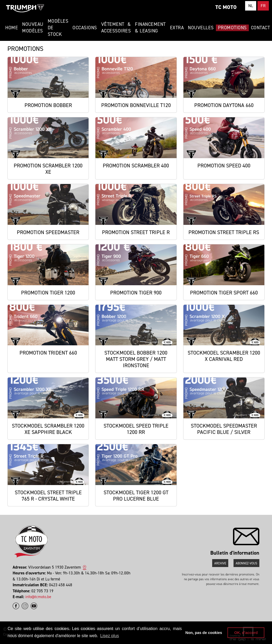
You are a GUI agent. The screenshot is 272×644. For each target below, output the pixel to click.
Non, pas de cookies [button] (204, 633)
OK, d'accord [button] (246, 633)
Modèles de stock (58, 28)
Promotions (232, 28)
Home (12, 28)
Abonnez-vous (246, 563)
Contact (261, 28)
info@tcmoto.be (38, 597)
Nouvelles (201, 28)
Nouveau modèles (33, 28)
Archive (220, 563)
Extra (177, 28)
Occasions (85, 28)
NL (251, 6)
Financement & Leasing (150, 28)
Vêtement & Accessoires (116, 28)
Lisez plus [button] (110, 636)
